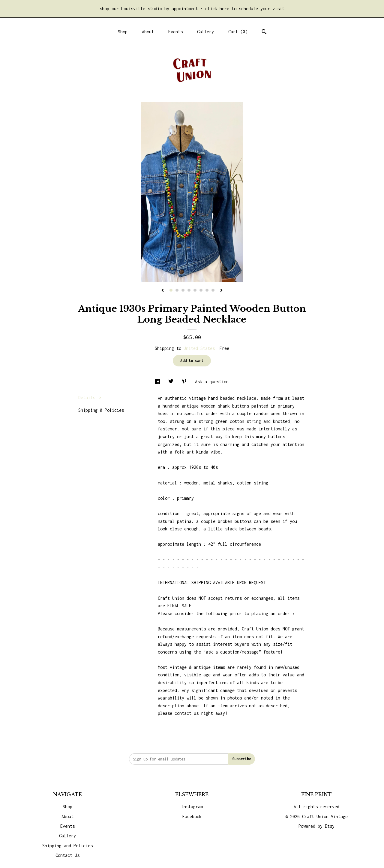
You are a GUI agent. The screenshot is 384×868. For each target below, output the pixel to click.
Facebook (192, 816)
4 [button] (189, 290)
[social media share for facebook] (159, 382)
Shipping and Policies (67, 846)
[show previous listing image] (163, 291)
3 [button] (183, 290)
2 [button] (177, 290)
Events (175, 32)
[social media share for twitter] (172, 382)
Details (90, 398)
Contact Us (67, 855)
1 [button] (171, 290)
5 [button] (195, 290)
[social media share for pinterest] (185, 382)
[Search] (264, 32)
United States (199, 348)
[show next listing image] (221, 291)
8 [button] (213, 290)
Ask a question (212, 382)
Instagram (192, 807)
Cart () (238, 32)
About (148, 32)
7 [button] (207, 290)
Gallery (205, 32)
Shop (123, 32)
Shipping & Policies (101, 410)
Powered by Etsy (316, 826)
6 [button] (201, 290)
